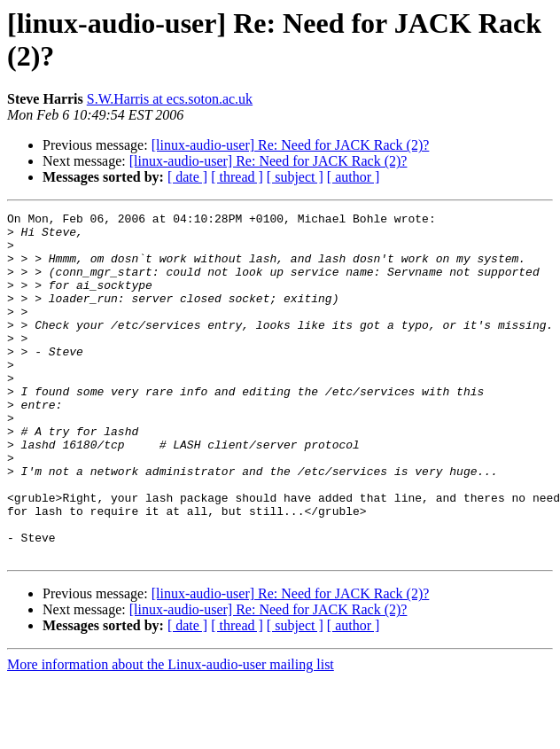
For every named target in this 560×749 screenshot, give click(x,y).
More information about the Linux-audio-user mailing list (171, 733)
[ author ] (354, 177)
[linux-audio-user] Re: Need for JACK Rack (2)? (291, 145)
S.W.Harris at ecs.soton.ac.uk (170, 99)
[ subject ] (295, 177)
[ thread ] (237, 177)
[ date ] (187, 177)
